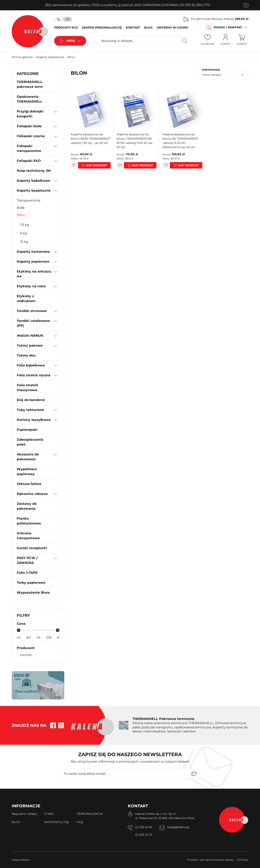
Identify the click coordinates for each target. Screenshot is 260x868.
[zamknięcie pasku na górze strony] (246, 5)
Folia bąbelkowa (31, 365)
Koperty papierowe (33, 262)
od (19, 637)
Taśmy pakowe (30, 345)
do (39, 637)
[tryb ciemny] (59, 19)
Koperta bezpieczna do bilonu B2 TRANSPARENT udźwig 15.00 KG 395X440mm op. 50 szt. (180, 141)
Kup (89, 165)
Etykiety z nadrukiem (26, 299)
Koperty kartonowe (33, 252)
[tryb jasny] (68, 19)
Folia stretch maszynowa (27, 388)
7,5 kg (25, 225)
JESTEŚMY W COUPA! (172, 28)
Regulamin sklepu (24, 814)
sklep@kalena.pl (178, 827)
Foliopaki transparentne (29, 148)
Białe (21, 208)
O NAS (49, 814)
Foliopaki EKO (29, 161)
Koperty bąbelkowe (33, 181)
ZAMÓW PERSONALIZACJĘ (102, 28)
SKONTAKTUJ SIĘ (57, 822)
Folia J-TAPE (27, 573)
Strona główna (22, 57)
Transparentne (29, 200)
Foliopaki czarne (31, 136)
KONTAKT (133, 28)
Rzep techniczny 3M (34, 171)
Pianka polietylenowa (29, 521)
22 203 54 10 (144, 835)
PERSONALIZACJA (90, 814)
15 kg (24, 242)
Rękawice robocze (32, 494)
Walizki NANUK (30, 336)
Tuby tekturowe (30, 410)
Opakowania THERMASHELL (30, 99)
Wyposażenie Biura (33, 593)
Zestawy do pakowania (27, 506)
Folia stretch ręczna (34, 375)
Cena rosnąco (212, 75)
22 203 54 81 (144, 827)
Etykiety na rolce (31, 286)
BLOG (148, 28)
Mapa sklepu (21, 860)
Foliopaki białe (29, 126)
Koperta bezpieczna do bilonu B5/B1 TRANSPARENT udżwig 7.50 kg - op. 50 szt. (91, 139)
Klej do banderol (31, 400)
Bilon (71, 57)
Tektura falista (29, 484)
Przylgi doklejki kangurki (30, 114)
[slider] (19, 630)
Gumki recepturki (32, 548)
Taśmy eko (26, 355)
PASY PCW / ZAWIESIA (27, 560)
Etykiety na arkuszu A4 (34, 274)
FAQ (80, 822)
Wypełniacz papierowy (27, 472)
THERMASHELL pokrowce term (30, 84)
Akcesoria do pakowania (28, 457)
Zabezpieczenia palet (30, 442)
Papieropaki (27, 430)
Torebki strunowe (32, 311)
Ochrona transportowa (28, 536)
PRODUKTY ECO (66, 28)
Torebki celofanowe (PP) (33, 323)
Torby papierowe (31, 583)
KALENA (26, 655)
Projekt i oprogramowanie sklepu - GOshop (218, 860)
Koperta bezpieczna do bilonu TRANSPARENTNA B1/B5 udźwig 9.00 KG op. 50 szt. (135, 141)
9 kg (24, 233)
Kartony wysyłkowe (34, 420)
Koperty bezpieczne (50, 57)
